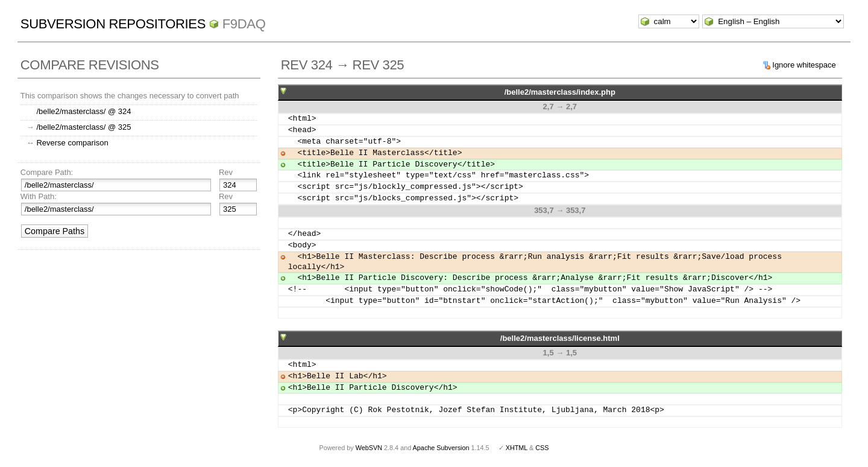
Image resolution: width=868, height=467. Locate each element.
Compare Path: (47, 172)
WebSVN (369, 448)
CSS (542, 448)
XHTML (517, 448)
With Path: (39, 196)
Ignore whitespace (804, 65)
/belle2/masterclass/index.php (560, 92)
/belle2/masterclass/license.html (560, 338)
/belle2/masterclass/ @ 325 (83, 127)
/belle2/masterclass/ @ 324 (83, 111)
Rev (226, 172)
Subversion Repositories (113, 24)
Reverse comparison (72, 143)
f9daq (244, 24)
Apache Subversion (441, 448)
